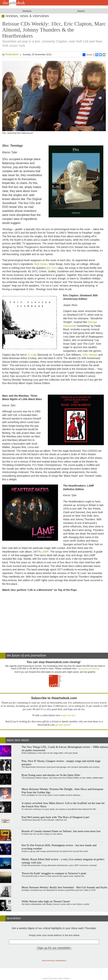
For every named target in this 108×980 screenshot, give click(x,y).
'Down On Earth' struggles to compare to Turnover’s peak (54, 873)
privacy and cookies (60, 978)
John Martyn (90, 355)
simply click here (68, 715)
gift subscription (62, 725)
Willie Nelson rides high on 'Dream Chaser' (46, 901)
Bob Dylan (41, 264)
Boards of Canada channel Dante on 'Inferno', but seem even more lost (61, 831)
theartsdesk (12, 54)
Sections (27, 11)
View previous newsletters (54, 960)
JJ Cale (32, 355)
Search (81, 11)
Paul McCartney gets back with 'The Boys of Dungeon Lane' (56, 817)
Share (88, 55)
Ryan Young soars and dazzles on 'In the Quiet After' (51, 775)
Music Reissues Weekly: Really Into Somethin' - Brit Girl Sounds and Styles (64, 887)
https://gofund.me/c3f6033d (89, 669)
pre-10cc (52, 268)
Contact (46, 978)
